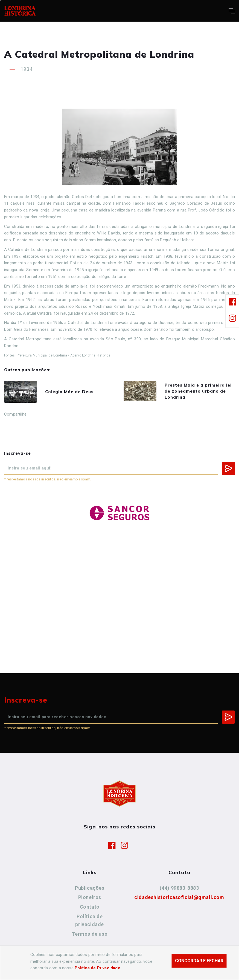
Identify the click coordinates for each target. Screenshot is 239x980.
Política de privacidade (90, 920)
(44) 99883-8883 (179, 888)
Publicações (90, 888)
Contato (90, 907)
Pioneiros (90, 897)
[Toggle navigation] (232, 11)
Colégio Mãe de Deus (69, 392)
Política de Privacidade (97, 968)
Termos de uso (90, 934)
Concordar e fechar (199, 961)
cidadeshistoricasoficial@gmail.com (179, 897)
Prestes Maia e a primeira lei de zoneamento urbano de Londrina (198, 391)
